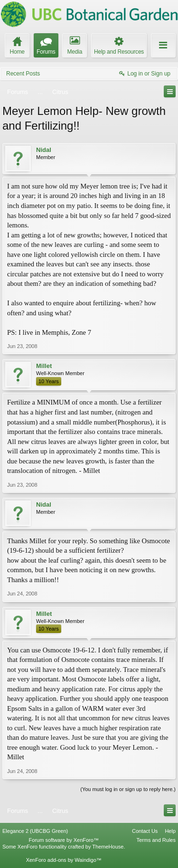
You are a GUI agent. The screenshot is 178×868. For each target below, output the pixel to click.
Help (170, 831)
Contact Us (145, 831)
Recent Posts (23, 74)
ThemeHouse (108, 847)
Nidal (44, 150)
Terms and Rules (156, 840)
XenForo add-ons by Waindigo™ (64, 860)
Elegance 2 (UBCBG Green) (35, 831)
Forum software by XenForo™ (64, 840)
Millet (44, 366)
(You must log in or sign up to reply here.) (128, 789)
